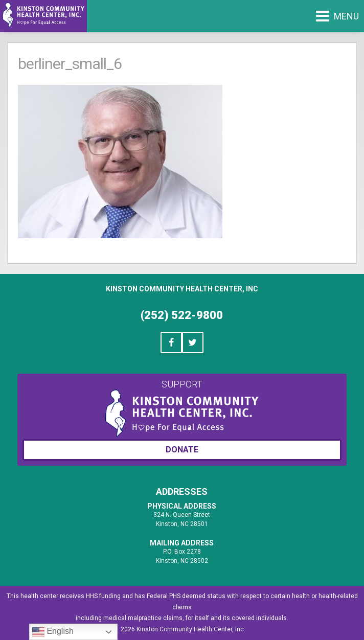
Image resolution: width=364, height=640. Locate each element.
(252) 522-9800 (182, 315)
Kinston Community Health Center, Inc (182, 289)
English (53, 632)
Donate (182, 450)
